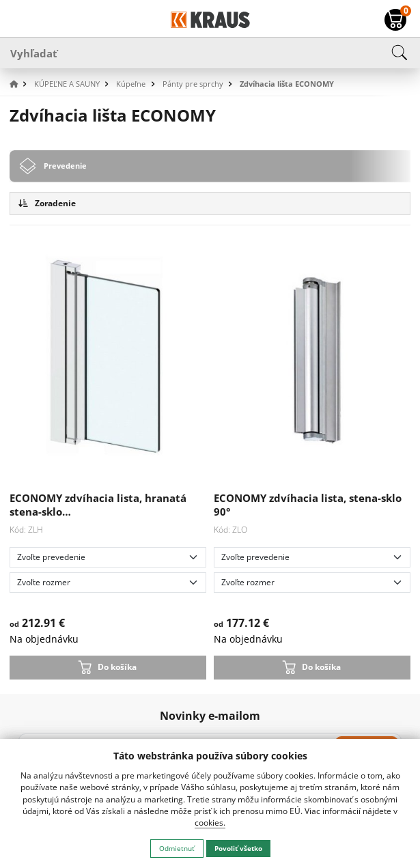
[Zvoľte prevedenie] (108, 557)
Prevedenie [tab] (65, 166)
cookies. (210, 823)
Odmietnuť (177, 848)
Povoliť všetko (238, 848)
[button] (20, 84)
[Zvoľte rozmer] (108, 583)
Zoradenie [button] (47, 203)
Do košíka (117, 667)
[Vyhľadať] (210, 53)
